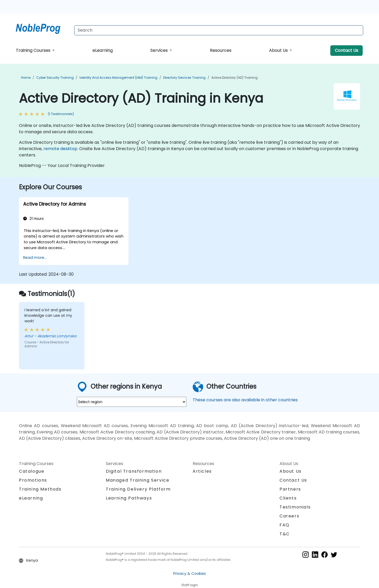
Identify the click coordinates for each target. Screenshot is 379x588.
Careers (289, 516)
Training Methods (40, 489)
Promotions (33, 480)
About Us (279, 50)
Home (26, 78)
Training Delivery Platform (138, 489)
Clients (288, 498)
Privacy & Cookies (189, 574)
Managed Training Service (138, 480)
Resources (221, 50)
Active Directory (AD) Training (235, 78)
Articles (202, 471)
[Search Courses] (219, 30)
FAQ (285, 525)
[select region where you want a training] (132, 402)
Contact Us (346, 50)
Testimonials (295, 507)
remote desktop (60, 149)
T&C (285, 534)
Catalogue (32, 471)
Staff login (190, 585)
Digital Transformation (134, 471)
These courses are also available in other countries (245, 400)
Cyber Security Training (55, 78)
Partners (290, 489)
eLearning (103, 50)
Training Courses (34, 50)
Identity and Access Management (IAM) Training (118, 78)
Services (159, 50)
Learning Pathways (129, 498)
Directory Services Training (184, 78)
